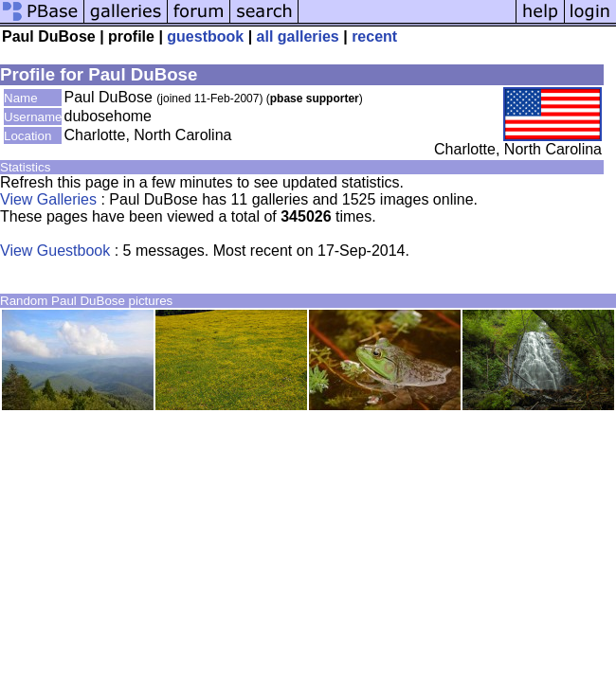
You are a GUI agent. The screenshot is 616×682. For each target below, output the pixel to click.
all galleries (298, 36)
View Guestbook (55, 251)
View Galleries (48, 199)
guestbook (205, 36)
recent (374, 36)
